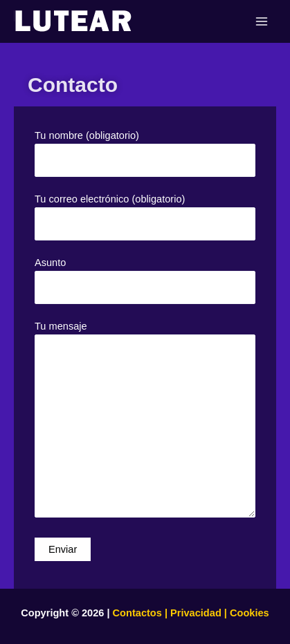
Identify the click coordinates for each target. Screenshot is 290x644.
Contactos (137, 613)
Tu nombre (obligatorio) (145, 153)
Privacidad (196, 613)
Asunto (145, 281)
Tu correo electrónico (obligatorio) (145, 217)
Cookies (248, 613)
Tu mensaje (145, 422)
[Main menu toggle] (262, 21)
